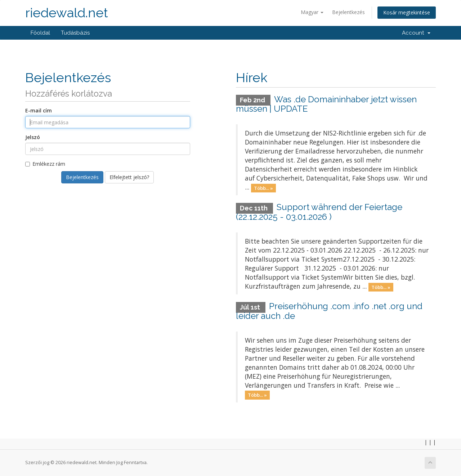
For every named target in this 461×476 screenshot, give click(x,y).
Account (416, 33)
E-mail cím (39, 110)
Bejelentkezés (348, 12)
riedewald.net (67, 13)
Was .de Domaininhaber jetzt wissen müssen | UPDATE (326, 104)
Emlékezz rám (45, 164)
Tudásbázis (75, 33)
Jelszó (33, 137)
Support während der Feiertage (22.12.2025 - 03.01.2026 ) (319, 212)
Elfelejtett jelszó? (129, 177)
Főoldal (40, 33)
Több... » (263, 188)
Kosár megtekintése (407, 12)
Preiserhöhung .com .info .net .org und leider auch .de (329, 311)
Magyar (312, 12)
